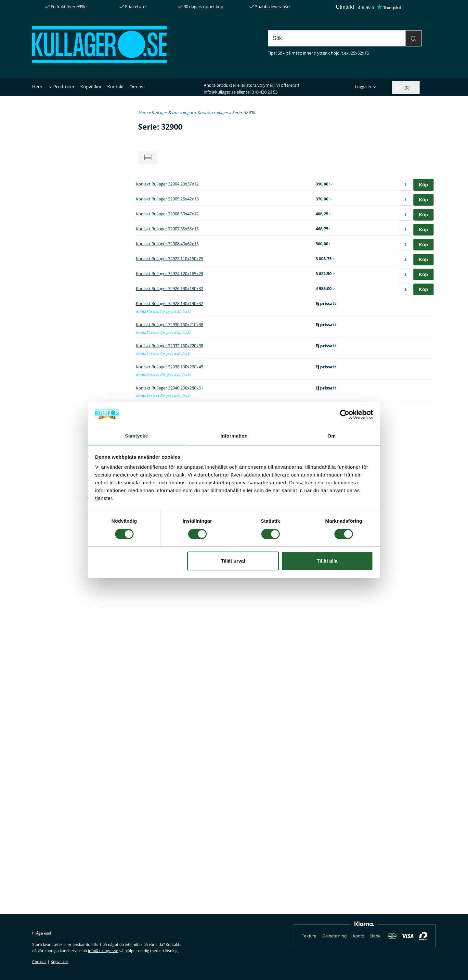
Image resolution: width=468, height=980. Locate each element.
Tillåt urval (233, 561)
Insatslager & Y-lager (61, 374)
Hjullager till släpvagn (64, 364)
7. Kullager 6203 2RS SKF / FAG (60, 843)
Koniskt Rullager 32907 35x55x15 (167, 229)
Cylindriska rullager (59, 309)
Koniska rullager (56, 392)
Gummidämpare (52, 217)
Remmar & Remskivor (58, 662)
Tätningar (44, 734)
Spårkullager (52, 578)
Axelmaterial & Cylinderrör (63, 144)
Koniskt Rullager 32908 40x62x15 (167, 244)
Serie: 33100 (58, 494)
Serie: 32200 (58, 457)
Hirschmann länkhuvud (64, 346)
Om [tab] (331, 436)
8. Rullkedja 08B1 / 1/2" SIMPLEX (61, 853)
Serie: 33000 (58, 484)
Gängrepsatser (50, 242)
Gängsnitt (47, 254)
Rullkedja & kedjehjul (57, 674)
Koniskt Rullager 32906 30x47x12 (167, 214)
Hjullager (50, 355)
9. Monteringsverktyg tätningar (60, 862)
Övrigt (43, 759)
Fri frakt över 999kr (66, 6)
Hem (37, 87)
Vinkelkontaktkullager (61, 587)
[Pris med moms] (34, 121)
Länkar (41, 625)
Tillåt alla (327, 561)
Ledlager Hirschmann (64, 532)
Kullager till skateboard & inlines (76, 513)
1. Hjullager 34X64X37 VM (56, 786)
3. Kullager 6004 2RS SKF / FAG (60, 805)
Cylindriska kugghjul (56, 181)
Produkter (64, 87)
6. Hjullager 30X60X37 (52, 834)
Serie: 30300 (58, 429)
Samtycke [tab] (137, 436)
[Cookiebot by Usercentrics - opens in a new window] (345, 414)
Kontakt (116, 87)
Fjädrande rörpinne (58, 205)
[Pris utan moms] (47, 121)
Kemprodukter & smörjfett (63, 266)
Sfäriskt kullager (56, 569)
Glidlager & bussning (61, 328)
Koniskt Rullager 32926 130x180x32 (169, 288)
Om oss (137, 87)
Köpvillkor (91, 87)
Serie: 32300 (58, 466)
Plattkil (41, 649)
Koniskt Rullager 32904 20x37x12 (167, 184)
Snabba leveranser (270, 6)
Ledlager (50, 523)
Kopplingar (46, 278)
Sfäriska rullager (56, 560)
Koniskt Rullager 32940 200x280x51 (169, 388)
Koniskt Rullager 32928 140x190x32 (169, 303)
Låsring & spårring (54, 613)
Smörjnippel (47, 698)
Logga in (363, 87)
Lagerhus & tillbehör (56, 601)
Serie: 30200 (58, 420)
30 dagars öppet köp (201, 6)
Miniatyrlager (53, 541)
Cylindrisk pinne (52, 169)
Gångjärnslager (57, 337)
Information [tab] (234, 436)
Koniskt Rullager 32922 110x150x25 (169, 259)
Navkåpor (47, 637)
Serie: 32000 (58, 447)
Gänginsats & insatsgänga (62, 229)
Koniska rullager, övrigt (69, 410)
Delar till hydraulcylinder (61, 193)
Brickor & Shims (51, 157)
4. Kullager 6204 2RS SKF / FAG (60, 815)
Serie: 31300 (58, 438)
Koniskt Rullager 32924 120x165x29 (169, 274)
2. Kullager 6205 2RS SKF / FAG (60, 796)
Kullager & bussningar (58, 290)
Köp (423, 185)
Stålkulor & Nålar (53, 722)
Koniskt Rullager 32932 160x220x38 (169, 346)
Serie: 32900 (58, 475)
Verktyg (42, 747)
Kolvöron (48, 383)
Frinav (45, 318)
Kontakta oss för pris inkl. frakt (163, 311)
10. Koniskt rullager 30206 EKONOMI (65, 872)
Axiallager (49, 300)
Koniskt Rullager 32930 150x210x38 (169, 325)
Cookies (39, 962)
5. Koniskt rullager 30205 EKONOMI (64, 824)
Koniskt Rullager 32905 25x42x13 (167, 199)
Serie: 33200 (58, 503)
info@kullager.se (220, 92)
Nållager (47, 550)
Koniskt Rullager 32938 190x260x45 (169, 367)
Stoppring (47, 710)
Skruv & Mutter (51, 686)
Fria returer (133, 6)
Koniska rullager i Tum (66, 401)
